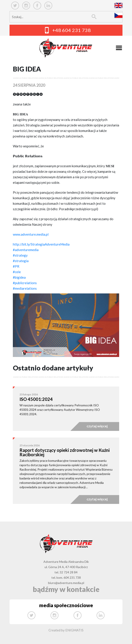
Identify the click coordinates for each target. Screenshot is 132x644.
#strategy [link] (20, 255)
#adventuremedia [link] (26, 250)
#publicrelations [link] (25, 283)
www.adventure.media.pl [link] (31, 234)
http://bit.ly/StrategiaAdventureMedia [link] (41, 244)
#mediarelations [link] (25, 288)
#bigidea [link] (19, 277)
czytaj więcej (97, 426)
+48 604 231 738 (72, 30)
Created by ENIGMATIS (66, 630)
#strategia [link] (21, 261)
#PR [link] (16, 266)
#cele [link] (17, 272)
